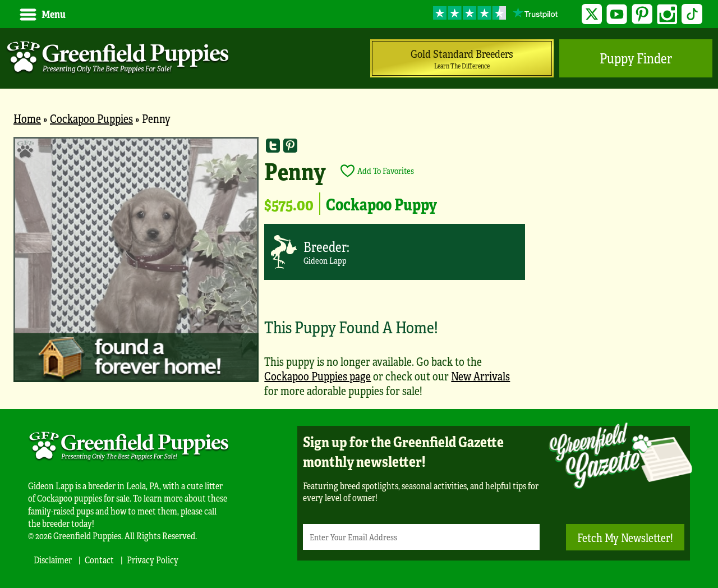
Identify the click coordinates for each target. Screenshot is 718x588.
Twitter (592, 14)
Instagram (667, 14)
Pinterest (642, 14)
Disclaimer (53, 560)
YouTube (617, 14)
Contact (99, 560)
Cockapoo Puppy (381, 204)
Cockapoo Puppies (91, 118)
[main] (359, 273)
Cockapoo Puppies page (317, 376)
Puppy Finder (636, 58)
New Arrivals (480, 376)
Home (27, 118)
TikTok (692, 14)
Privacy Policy (153, 560)
